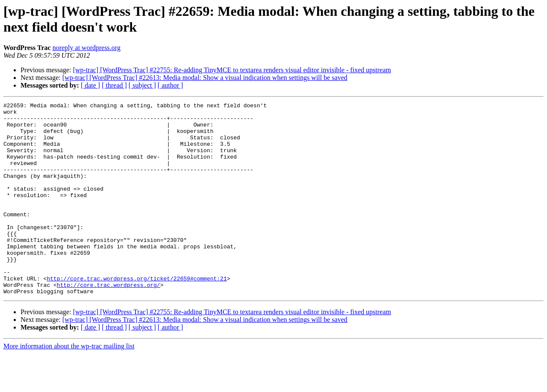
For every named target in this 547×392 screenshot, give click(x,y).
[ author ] (171, 85)
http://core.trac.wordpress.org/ (109, 322)
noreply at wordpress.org (87, 48)
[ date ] (90, 85)
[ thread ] (114, 85)
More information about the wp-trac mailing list (69, 385)
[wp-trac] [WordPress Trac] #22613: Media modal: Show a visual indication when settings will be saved (205, 78)
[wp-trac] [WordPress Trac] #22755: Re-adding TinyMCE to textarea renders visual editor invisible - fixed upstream (232, 70)
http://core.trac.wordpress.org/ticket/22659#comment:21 (137, 314)
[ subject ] (142, 85)
